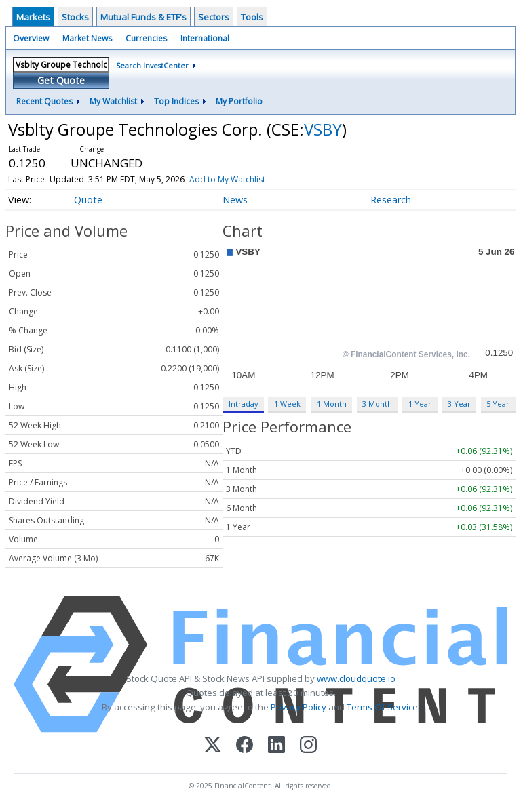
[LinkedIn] (276, 746)
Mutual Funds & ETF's (143, 17)
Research (391, 200)
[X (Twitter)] (213, 746)
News (235, 200)
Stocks (75, 17)
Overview (31, 38)
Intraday (243, 404)
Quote (88, 200)
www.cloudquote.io (356, 678)
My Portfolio (239, 101)
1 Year (420, 404)
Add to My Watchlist (227, 179)
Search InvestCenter (152, 65)
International (205, 38)
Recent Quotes (44, 101)
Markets (33, 17)
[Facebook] (245, 746)
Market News (87, 38)
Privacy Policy (298, 707)
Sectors (214, 17)
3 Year (459, 404)
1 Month (332, 404)
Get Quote (61, 80)
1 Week (287, 404)
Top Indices (176, 101)
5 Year (498, 404)
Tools (252, 17)
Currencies (146, 38)
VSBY (323, 129)
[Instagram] (308, 746)
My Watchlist (113, 101)
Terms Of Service (382, 707)
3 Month (377, 404)
